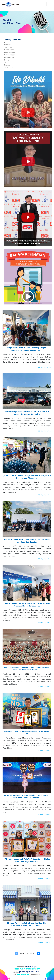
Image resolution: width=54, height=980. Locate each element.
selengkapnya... (44, 367)
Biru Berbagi (9, 55)
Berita (7, 60)
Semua (7, 65)
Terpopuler (9, 67)
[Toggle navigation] (49, 4)
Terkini (7, 62)
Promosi (8, 45)
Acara (7, 42)
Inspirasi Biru (10, 57)
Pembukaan (9, 50)
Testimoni (8, 47)
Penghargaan (10, 52)
